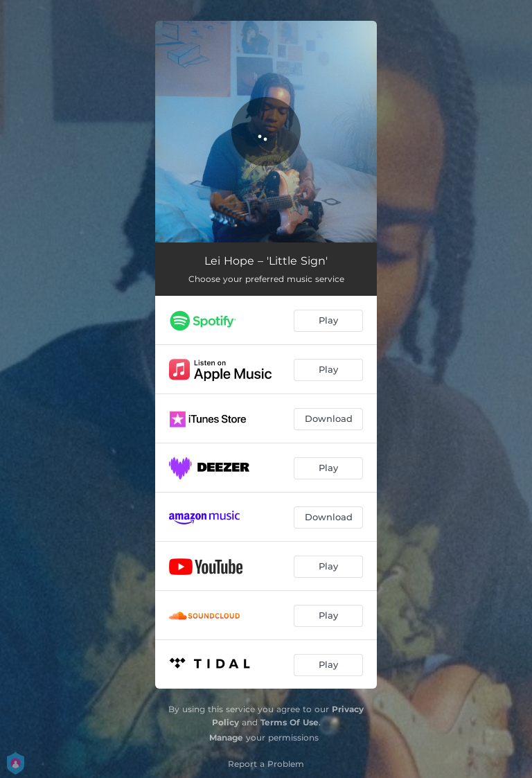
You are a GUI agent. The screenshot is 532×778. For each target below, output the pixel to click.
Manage (226, 737)
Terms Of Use (290, 722)
